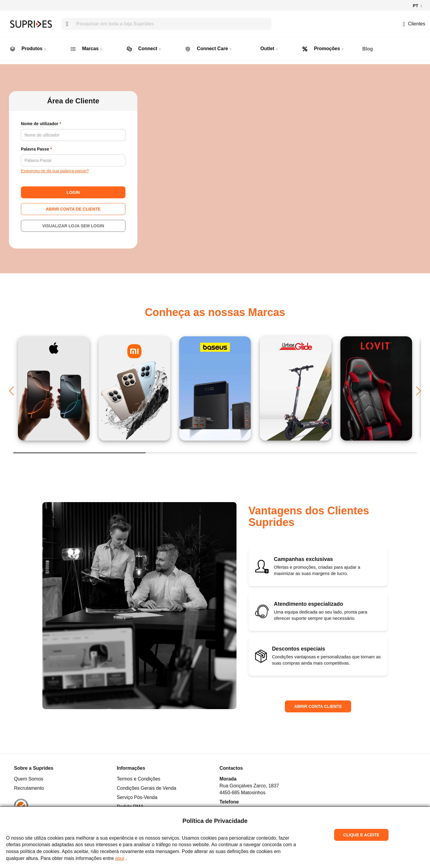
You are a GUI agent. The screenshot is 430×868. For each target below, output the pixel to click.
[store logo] (31, 24)
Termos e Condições (139, 776)
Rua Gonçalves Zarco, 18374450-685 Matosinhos (249, 787)
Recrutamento (29, 786)
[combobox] (166, 24)
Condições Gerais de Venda (146, 786)
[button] (417, 6)
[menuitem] (13, 45)
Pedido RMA (130, 804)
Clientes (414, 24)
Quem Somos (29, 776)
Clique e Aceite (361, 835)
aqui (120, 858)
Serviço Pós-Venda (137, 795)
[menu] (215, 45)
